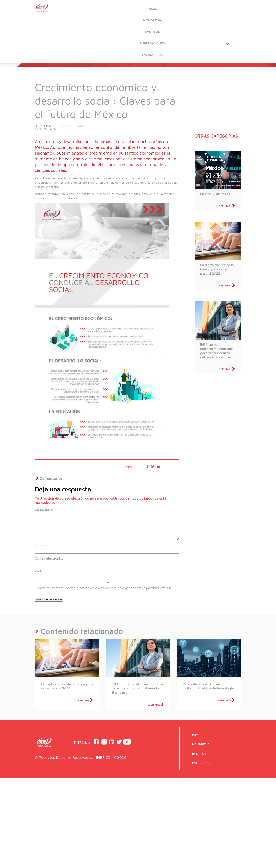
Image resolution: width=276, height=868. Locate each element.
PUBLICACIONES (192, 10)
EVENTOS (159, 10)
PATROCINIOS (225, 10)
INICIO (93, 10)
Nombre (42, 546)
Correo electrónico (50, 558)
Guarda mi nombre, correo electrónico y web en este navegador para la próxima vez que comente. (103, 590)
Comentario (45, 510)
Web (38, 571)
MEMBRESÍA (126, 10)
